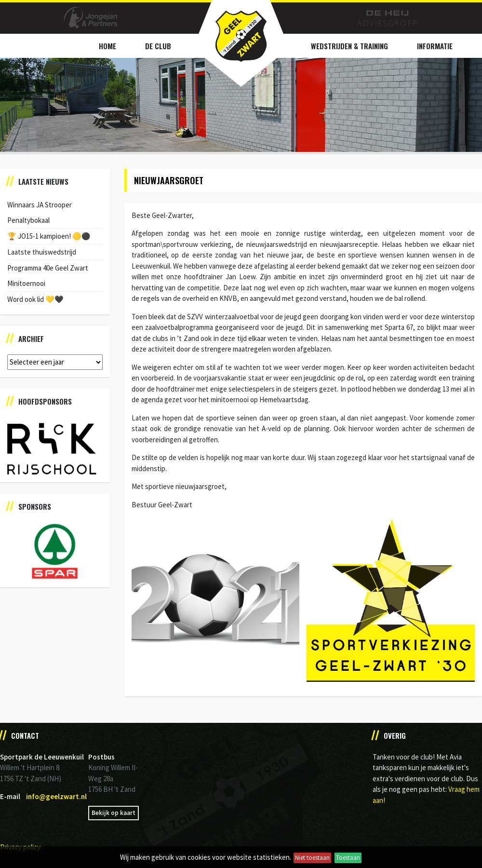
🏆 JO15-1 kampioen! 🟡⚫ (49, 236)
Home (107, 46)
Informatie (435, 46)
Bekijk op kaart (114, 813)
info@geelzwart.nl (56, 796)
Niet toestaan (312, 858)
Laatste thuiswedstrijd (42, 252)
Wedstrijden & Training (349, 46)
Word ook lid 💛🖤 (35, 299)
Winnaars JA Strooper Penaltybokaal (40, 212)
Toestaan (348, 858)
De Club (158, 46)
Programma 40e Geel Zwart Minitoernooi (48, 276)
